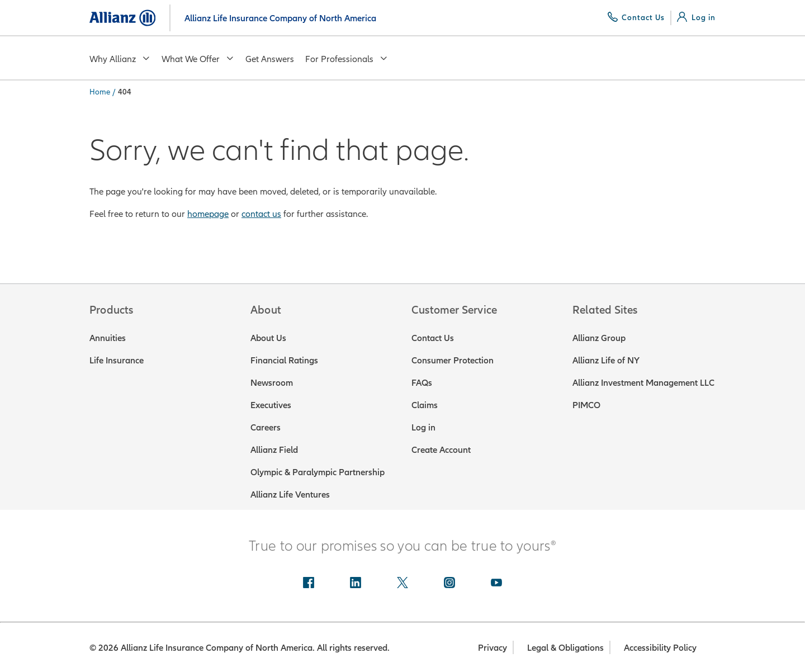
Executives (271, 405)
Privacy (493, 647)
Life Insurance (117, 360)
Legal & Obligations (565, 647)
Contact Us (433, 338)
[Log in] (696, 17)
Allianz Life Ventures (290, 494)
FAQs (422, 382)
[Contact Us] (636, 17)
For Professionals (347, 59)
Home (100, 92)
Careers (266, 427)
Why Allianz (120, 59)
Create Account (441, 449)
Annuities (108, 338)
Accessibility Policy (660, 647)
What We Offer (198, 59)
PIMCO (586, 405)
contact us (261, 214)
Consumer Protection (453, 360)
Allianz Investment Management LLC (643, 382)
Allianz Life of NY (606, 360)
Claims (425, 405)
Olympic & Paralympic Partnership (318, 472)
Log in (423, 427)
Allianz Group (599, 338)
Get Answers (270, 59)
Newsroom (272, 382)
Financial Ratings (284, 360)
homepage (208, 214)
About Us (268, 338)
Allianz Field (274, 449)
